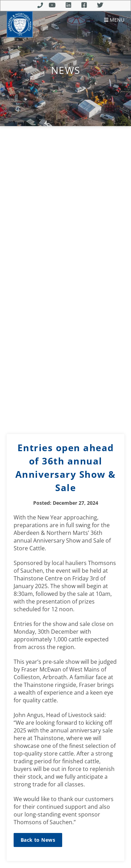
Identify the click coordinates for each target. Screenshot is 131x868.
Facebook (84, 5)
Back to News (38, 840)
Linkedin (68, 5)
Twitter (100, 5)
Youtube (52, 5)
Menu (114, 20)
